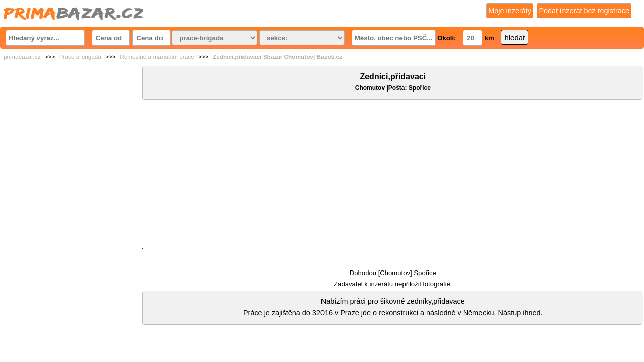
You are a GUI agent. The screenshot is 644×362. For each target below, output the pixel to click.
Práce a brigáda (80, 57)
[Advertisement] (393, 175)
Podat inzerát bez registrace (584, 11)
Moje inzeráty (510, 11)
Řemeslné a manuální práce (157, 57)
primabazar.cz (22, 57)
